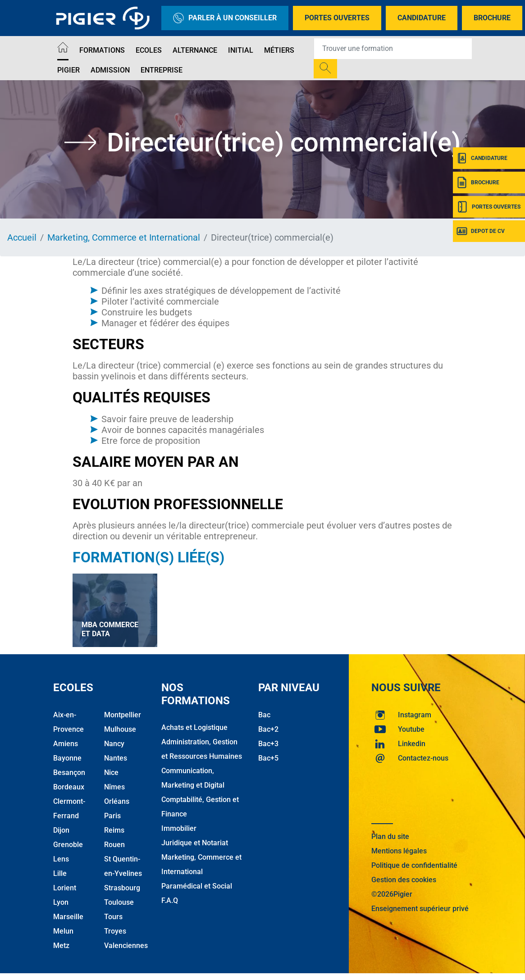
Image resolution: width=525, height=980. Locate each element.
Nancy (114, 744)
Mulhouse (120, 729)
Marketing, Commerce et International (124, 237)
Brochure (492, 18)
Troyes (115, 931)
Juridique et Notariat (195, 843)
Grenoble (68, 845)
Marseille (68, 917)
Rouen (114, 845)
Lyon (61, 902)
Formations (102, 50)
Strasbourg (122, 888)
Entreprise (162, 70)
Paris (112, 816)
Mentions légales (399, 851)
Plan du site (390, 836)
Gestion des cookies (404, 880)
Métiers (279, 50)
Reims (114, 830)
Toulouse (119, 902)
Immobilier (179, 828)
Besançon (69, 773)
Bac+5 (268, 758)
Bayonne (67, 758)
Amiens (66, 744)
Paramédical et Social (197, 886)
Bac (264, 715)
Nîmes (114, 787)
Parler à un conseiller (225, 18)
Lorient (65, 888)
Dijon (61, 830)
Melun (63, 931)
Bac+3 (268, 744)
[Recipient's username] (393, 49)
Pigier (68, 70)
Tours (113, 917)
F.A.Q (170, 900)
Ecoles (149, 50)
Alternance (195, 50)
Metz (61, 946)
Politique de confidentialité (414, 865)
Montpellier (123, 715)
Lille (60, 873)
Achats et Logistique (194, 727)
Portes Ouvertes (337, 18)
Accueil (22, 237)
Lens (61, 859)
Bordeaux (69, 787)
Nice (111, 773)
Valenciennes (126, 946)
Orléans (117, 801)
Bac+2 (268, 729)
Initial (241, 50)
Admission (110, 70)
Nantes (116, 758)
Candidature (422, 18)
